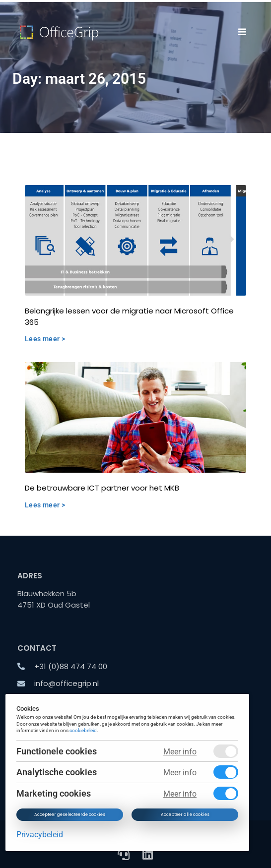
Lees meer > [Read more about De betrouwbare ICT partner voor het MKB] (45, 505)
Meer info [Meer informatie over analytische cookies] (180, 773)
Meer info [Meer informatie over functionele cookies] (180, 752)
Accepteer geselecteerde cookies (70, 814)
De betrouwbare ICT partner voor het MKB (102, 488)
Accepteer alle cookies (185, 814)
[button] (242, 32)
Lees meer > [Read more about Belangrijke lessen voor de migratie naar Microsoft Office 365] (45, 339)
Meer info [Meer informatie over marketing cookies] (180, 794)
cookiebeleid (84, 731)
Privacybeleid (40, 835)
